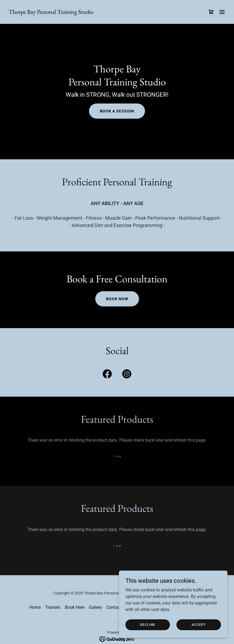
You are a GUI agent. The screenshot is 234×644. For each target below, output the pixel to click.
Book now (117, 299)
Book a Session (117, 111)
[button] (222, 12)
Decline (148, 624)
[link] (51, 12)
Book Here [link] (75, 607)
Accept (199, 624)
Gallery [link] (95, 607)
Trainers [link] (53, 607)
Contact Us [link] (117, 607)
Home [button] (35, 607)
